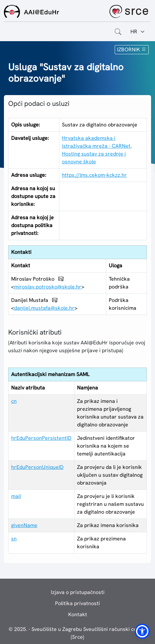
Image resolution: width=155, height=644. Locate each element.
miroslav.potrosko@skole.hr (48, 287)
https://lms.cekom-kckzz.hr (94, 175)
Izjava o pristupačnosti (78, 592)
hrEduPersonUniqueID (37, 467)
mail (16, 496)
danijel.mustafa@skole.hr (44, 308)
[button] (142, 631)
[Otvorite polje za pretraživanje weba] (118, 32)
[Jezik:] (138, 32)
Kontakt (78, 614)
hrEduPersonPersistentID (41, 438)
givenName (24, 525)
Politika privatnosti (77, 603)
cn (14, 401)
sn (14, 539)
